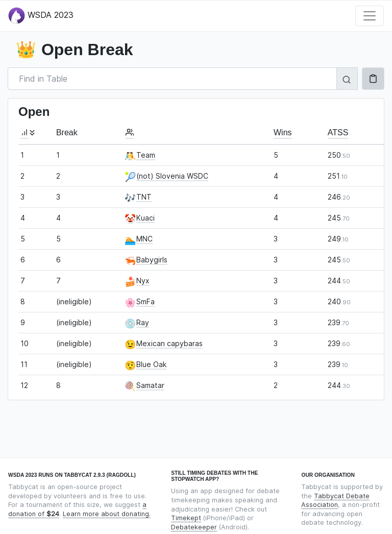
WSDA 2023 (41, 16)
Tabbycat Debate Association (335, 501)
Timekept (186, 518)
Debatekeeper (194, 527)
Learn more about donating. (107, 514)
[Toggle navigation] (370, 16)
